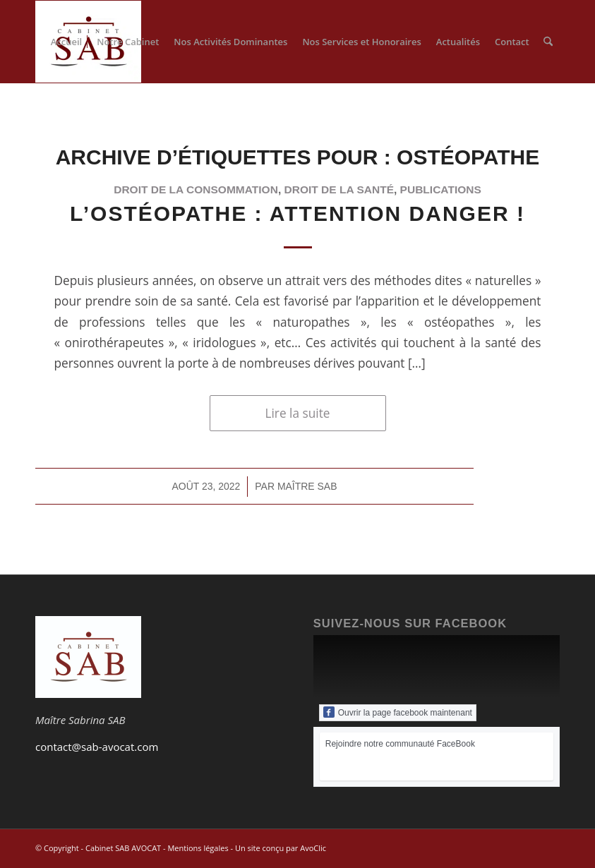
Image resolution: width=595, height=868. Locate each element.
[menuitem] (67, 42)
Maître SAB (307, 486)
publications (441, 189)
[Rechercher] (548, 42)
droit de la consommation (196, 189)
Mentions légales (198, 848)
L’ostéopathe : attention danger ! (297, 213)
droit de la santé (339, 189)
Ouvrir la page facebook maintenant (398, 712)
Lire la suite (298, 413)
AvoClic (313, 848)
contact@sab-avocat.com (97, 747)
